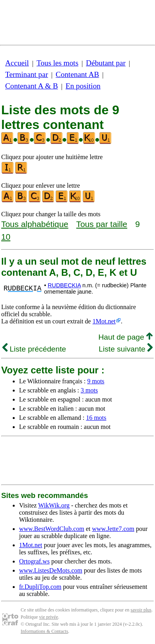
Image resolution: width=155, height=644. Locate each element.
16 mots (96, 418)
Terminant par (27, 74)
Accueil (17, 63)
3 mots (89, 390)
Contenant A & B (32, 86)
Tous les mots (57, 63)
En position (83, 86)
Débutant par (106, 63)
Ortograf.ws (34, 561)
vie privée (48, 617)
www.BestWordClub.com (52, 529)
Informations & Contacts (44, 631)
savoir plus (141, 610)
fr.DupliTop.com (40, 587)
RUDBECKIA (64, 285)
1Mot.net (104, 321)
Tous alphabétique (35, 224)
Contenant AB (77, 74)
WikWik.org (54, 505)
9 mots (96, 381)
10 (6, 237)
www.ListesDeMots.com (51, 570)
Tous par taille (102, 224)
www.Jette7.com (113, 529)
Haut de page (125, 337)
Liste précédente (34, 349)
